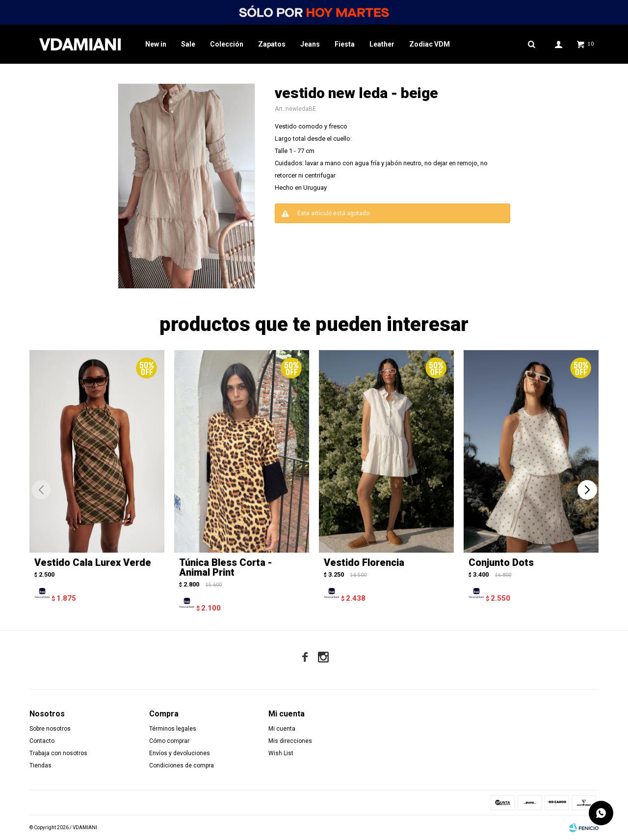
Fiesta (345, 44)
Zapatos (272, 44)
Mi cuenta (282, 729)
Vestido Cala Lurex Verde (93, 562)
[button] (587, 490)
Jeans (310, 44)
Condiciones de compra (182, 765)
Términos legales (173, 729)
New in (156, 44)
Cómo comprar (169, 741)
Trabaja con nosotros (58, 753)
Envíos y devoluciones (180, 753)
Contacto (42, 741)
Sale (188, 44)
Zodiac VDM (430, 44)
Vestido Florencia (364, 562)
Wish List (281, 753)
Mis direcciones (290, 741)
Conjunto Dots (501, 562)
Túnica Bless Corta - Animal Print (226, 567)
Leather (382, 44)
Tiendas (40, 765)
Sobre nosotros (50, 729)
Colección (227, 44)
